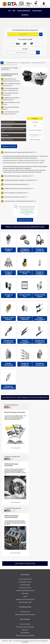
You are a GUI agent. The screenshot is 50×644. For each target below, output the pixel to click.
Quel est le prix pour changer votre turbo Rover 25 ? (20, 152)
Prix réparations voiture (12, 63)
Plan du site (25, 593)
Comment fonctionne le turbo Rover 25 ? (16, 184)
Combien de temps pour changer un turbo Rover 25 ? (20, 180)
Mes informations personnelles (25, 636)
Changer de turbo (25, 63)
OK (38, 53)
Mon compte (25, 619)
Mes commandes (25, 624)
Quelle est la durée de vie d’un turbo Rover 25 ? (18, 189)
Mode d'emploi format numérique (25, 615)
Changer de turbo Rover (38, 63)
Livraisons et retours (25, 588)
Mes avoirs (25, 630)
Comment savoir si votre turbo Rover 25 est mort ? (19, 201)
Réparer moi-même (9, 146)
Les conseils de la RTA (25, 579)
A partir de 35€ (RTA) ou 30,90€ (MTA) (35, 135)
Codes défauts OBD (25, 582)
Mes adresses (25, 633)
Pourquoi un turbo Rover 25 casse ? (15, 197)
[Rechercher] (21, 52)
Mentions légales (25, 585)
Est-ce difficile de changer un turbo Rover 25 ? (18, 176)
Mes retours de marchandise (25, 627)
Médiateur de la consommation (25, 599)
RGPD (25, 597)
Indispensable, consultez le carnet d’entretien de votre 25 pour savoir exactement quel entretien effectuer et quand (27, 210)
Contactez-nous (25, 612)
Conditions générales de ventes (25, 591)
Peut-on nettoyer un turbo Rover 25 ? (15, 193)
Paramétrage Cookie (25, 602)
